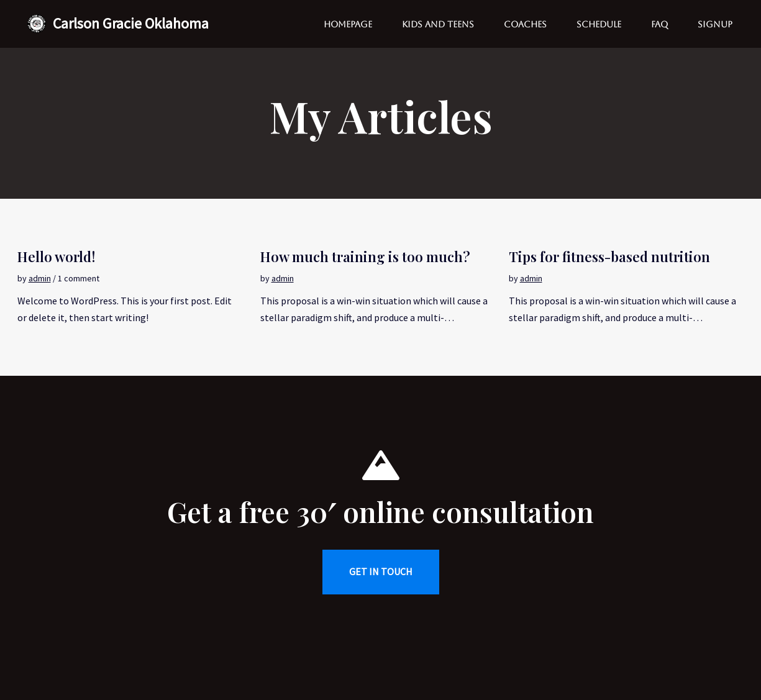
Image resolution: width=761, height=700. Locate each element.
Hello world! (56, 257)
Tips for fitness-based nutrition (609, 257)
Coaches (525, 24)
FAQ (659, 24)
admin (40, 278)
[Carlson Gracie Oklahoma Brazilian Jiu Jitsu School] (118, 24)
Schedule (599, 24)
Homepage (348, 24)
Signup (715, 24)
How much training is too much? (365, 257)
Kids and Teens (438, 24)
